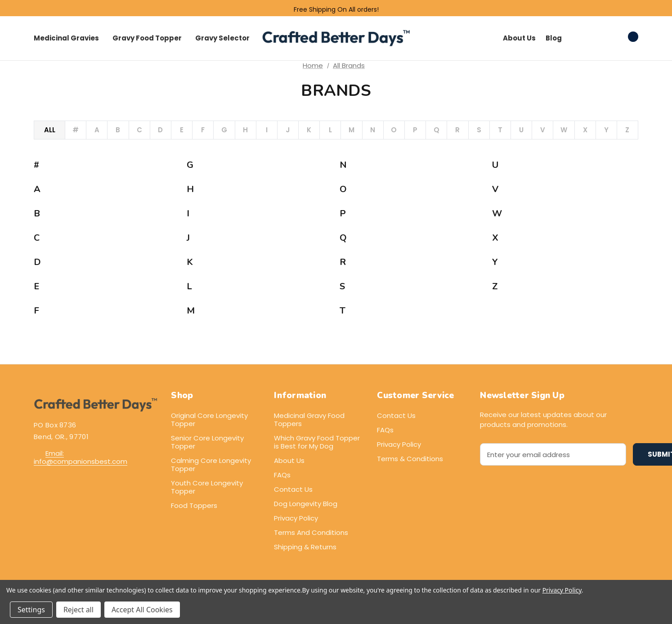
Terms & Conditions (410, 459)
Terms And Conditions (311, 532)
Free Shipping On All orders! (336, 9)
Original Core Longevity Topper (209, 420)
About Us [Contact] (519, 38)
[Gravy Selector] (222, 38)
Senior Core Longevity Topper (207, 442)
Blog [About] (554, 38)
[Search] (579, 37)
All (50, 130)
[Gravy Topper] (147, 38)
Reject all (78, 610)
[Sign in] (599, 38)
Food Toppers (194, 505)
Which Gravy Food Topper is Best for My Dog (317, 442)
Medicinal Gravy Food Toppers (309, 420)
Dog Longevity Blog (306, 504)
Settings (31, 610)
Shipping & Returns (305, 547)
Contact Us (293, 489)
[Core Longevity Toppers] (66, 38)
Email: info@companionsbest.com (81, 457)
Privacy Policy (296, 518)
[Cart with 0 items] (624, 37)
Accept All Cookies (142, 610)
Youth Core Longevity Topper (207, 487)
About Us (289, 460)
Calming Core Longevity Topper (211, 465)
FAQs (282, 475)
